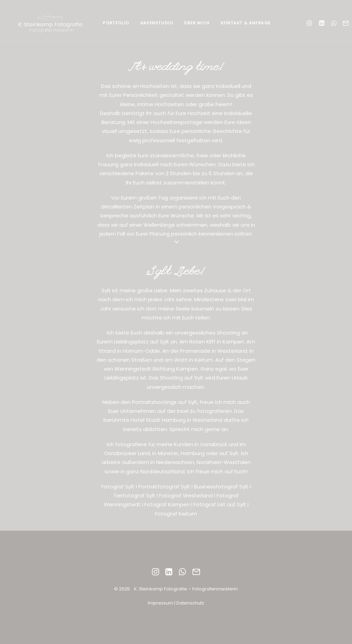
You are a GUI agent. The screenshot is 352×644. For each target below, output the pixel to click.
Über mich (197, 23)
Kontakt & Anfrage (246, 23)
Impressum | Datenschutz (176, 603)
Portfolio (116, 23)
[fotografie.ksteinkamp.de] (52, 23)
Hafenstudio (157, 23)
